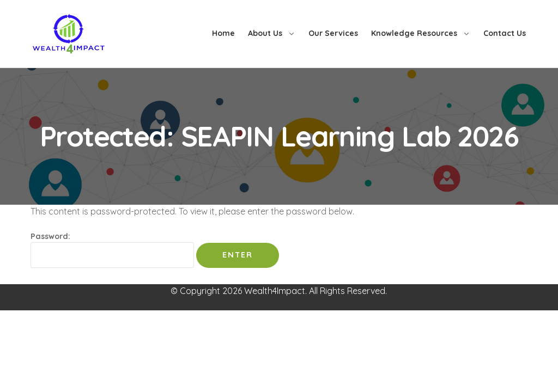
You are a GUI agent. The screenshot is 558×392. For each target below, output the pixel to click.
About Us (265, 33)
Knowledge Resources (414, 33)
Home (223, 33)
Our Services (333, 33)
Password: (112, 250)
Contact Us (505, 33)
